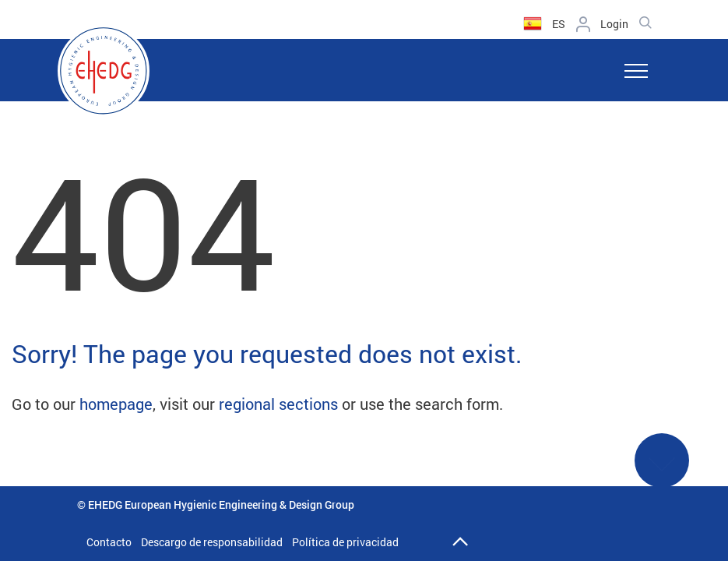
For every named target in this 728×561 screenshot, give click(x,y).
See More (662, 470)
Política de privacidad (345, 542)
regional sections (278, 404)
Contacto (109, 542)
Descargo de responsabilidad (212, 542)
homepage (116, 404)
